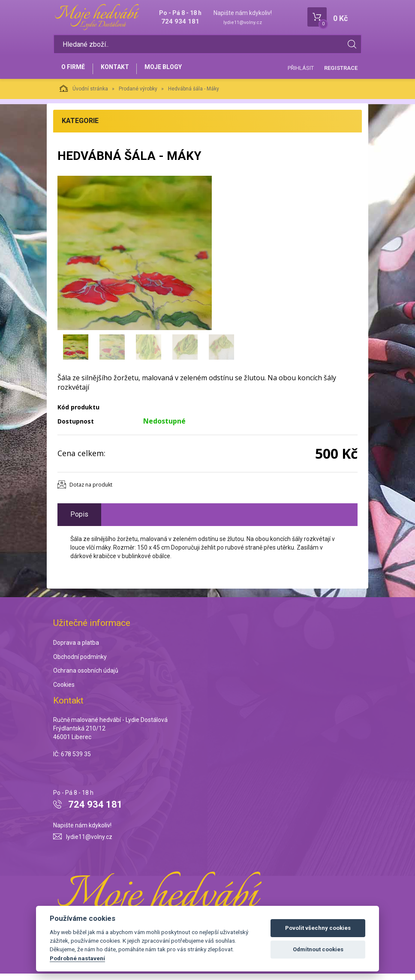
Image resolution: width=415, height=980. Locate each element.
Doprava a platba (76, 649)
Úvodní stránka (84, 95)
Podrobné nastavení (77, 958)
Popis (79, 521)
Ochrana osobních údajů (86, 677)
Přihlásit (301, 71)
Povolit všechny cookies (318, 928)
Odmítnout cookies (318, 949)
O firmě (75, 72)
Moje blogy (172, 72)
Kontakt (120, 72)
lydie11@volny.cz (243, 23)
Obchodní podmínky (80, 663)
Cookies (64, 691)
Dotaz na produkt (91, 491)
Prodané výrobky (138, 95)
